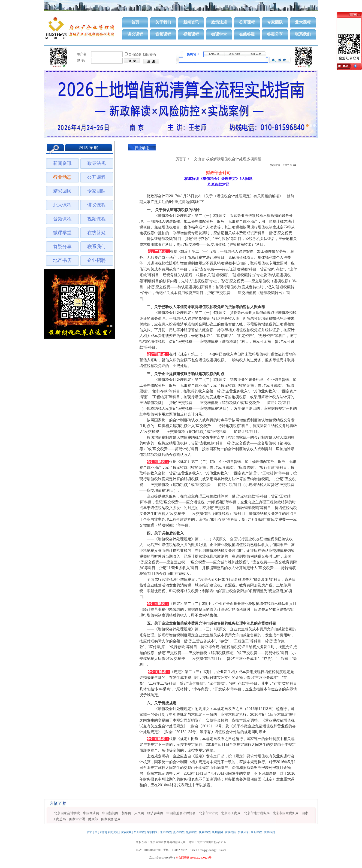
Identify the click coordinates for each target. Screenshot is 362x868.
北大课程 (303, 22)
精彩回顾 (62, 191)
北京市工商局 (231, 813)
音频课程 (163, 34)
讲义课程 (135, 34)
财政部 (93, 819)
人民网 (139, 813)
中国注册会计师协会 (181, 813)
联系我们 (303, 34)
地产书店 (62, 260)
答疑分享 (275, 34)
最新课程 (256, 832)
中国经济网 (91, 813)
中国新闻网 (110, 813)
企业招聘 (97, 260)
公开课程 (247, 22)
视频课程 (191, 34)
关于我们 (163, 22)
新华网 (127, 813)
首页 (135, 22)
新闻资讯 (191, 22)
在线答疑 (247, 34)
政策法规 (219, 22)
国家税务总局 (111, 819)
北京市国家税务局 (286, 813)
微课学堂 (219, 34)
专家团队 (275, 22)
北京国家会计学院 (67, 813)
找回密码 (149, 54)
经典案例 (217, 832)
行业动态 (62, 177)
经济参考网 (155, 813)
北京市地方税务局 (257, 813)
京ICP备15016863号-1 (162, 858)
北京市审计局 (208, 813)
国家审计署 (77, 819)
